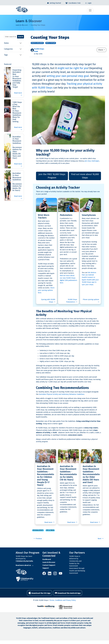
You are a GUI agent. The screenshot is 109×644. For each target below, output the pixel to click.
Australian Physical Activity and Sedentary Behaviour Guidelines (62, 394)
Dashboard (47, 559)
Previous (38, 539)
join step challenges (92, 161)
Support (46, 568)
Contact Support (49, 565)
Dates (6, 43)
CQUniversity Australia (24, 561)
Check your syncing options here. (46, 290)
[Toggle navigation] (90, 10)
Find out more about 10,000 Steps (85, 176)
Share (101, 50)
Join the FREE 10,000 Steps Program (52, 176)
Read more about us (24, 565)
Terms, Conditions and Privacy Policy (63, 600)
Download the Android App (68, 593)
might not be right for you (73, 68)
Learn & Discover (22, 25)
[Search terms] (11, 37)
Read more (18, 94)
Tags (6, 55)
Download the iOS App (39, 593)
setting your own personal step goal (68, 76)
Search (21, 37)
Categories (8, 49)
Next (101, 539)
